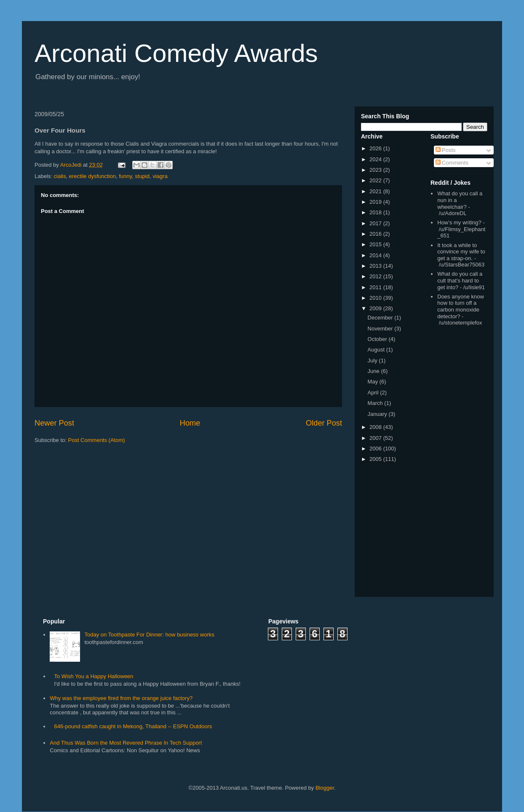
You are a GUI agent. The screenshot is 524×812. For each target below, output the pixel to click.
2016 (376, 234)
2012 (376, 276)
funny (125, 176)
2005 (376, 459)
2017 (376, 223)
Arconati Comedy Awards (176, 53)
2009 (376, 308)
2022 (376, 180)
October (378, 339)
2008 (376, 427)
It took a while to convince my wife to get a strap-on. (461, 252)
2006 (376, 449)
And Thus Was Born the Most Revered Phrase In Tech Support (126, 743)
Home (190, 423)
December (381, 318)
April (374, 393)
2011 (376, 287)
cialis (60, 176)
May (374, 382)
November (381, 329)
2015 (376, 244)
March (376, 403)
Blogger (325, 788)
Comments (452, 163)
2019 (376, 202)
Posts (446, 150)
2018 (376, 212)
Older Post (324, 423)
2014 (376, 255)
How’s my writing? (459, 222)
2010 (376, 298)
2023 (376, 170)
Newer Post (54, 423)
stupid (142, 176)
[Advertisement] (456, 463)
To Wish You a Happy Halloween (94, 676)
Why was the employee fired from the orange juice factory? (121, 698)
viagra (160, 176)
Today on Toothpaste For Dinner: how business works (149, 635)
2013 (376, 266)
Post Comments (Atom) (97, 440)
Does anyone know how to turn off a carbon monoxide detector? (461, 306)
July (373, 361)
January (378, 414)
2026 (376, 148)
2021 (376, 191)
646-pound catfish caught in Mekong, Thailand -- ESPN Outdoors (133, 726)
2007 (376, 438)
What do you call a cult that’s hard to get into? (460, 280)
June (374, 371)
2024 (376, 159)
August (377, 350)
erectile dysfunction (92, 176)
